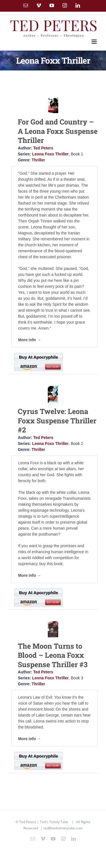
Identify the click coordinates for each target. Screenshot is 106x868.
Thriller (38, 160)
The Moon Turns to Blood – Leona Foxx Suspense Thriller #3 (53, 655)
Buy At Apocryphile (38, 357)
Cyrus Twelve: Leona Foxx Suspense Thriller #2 (57, 421)
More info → (30, 340)
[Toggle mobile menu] (95, 42)
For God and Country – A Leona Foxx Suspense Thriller (58, 131)
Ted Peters (43, 148)
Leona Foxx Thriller (50, 154)
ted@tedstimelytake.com (63, 828)
